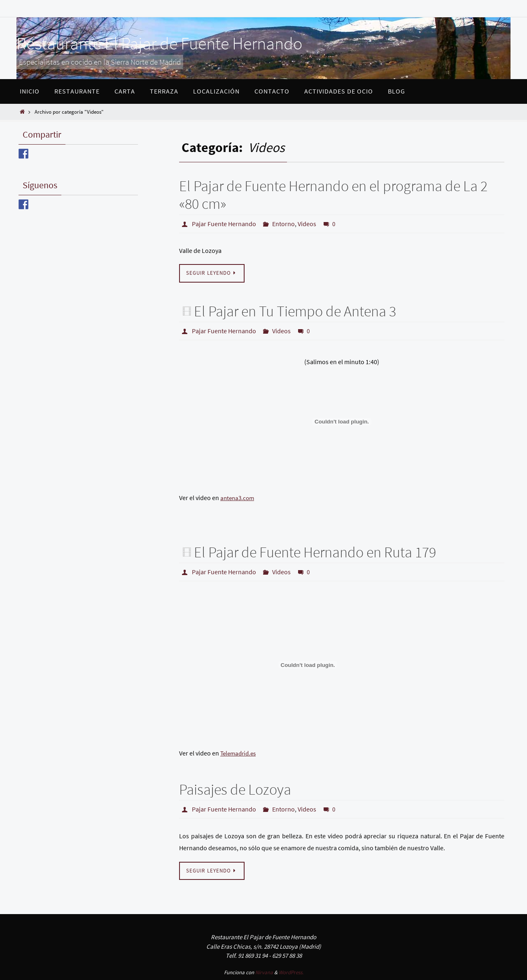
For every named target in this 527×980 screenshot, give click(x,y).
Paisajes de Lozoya (235, 789)
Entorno (283, 224)
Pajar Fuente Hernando (224, 224)
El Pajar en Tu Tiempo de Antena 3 (295, 311)
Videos (307, 224)
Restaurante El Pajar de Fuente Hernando (159, 43)
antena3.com (238, 498)
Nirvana (264, 972)
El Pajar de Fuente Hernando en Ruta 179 (315, 552)
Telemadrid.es (240, 753)
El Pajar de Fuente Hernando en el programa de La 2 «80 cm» (333, 195)
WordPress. (291, 972)
